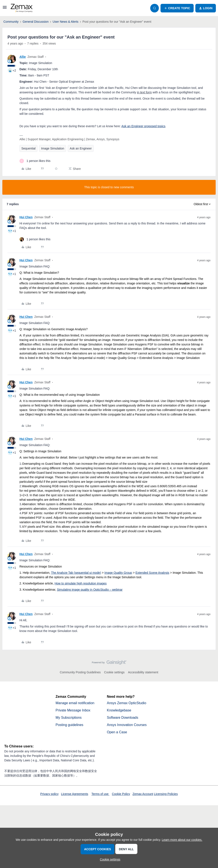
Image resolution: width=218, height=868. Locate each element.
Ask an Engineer (81, 148)
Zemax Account (143, 794)
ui (91, 573)
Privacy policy (49, 794)
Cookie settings (114, 672)
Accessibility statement (143, 672)
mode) (96, 573)
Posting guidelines (69, 725)
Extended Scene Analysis (152, 573)
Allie (23, 57)
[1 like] (35, 161)
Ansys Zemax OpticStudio (127, 703)
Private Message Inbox (73, 710)
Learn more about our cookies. (182, 840)
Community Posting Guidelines (80, 672)
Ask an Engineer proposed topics (143, 126)
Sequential (28, 148)
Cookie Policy (121, 794)
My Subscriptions (69, 718)
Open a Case (117, 732)
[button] (5, 9)
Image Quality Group (118, 573)
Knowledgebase (119, 710)
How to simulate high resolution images (81, 583)
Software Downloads (123, 718)
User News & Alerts (66, 22)
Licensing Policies (166, 794)
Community (11, 22)
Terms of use (100, 794)
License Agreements (75, 794)
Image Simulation (53, 148)
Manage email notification (75, 703)
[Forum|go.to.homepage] (22, 8)
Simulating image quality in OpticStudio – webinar (90, 590)
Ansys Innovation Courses (127, 725)
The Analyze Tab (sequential (70, 573)
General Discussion (36, 22)
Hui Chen (26, 217)
